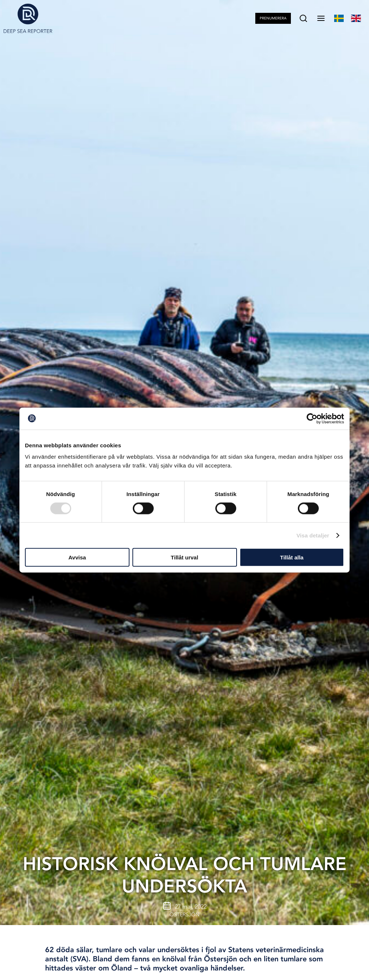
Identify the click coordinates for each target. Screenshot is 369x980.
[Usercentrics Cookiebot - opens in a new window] (312, 418)
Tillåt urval (185, 557)
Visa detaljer (313, 535)
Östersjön (184, 915)
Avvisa (77, 557)
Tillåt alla (292, 557)
